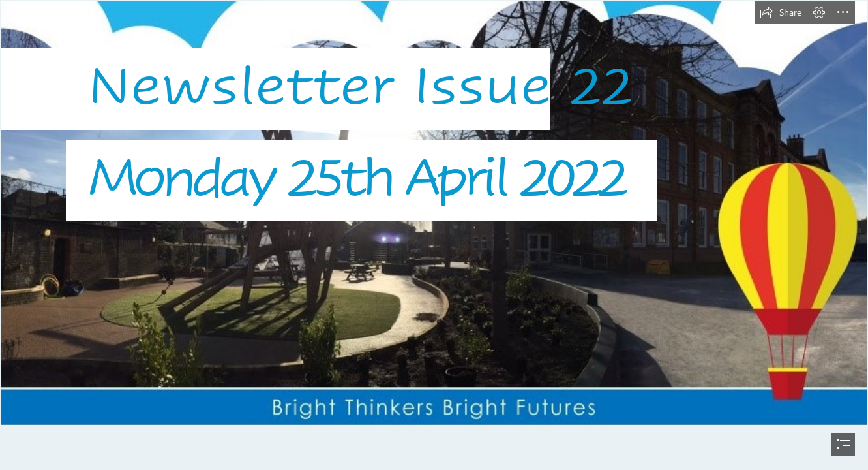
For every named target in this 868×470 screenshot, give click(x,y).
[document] (434, 235)
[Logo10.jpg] (434, 213)
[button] (781, 12)
